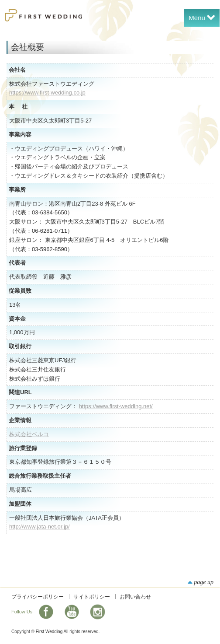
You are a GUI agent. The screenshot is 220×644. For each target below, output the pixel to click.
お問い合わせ (135, 597)
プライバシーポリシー (38, 597)
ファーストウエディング (43, 16)
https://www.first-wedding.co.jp (47, 93)
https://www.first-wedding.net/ (116, 406)
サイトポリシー (92, 597)
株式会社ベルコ (29, 434)
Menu (202, 17)
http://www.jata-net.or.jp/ (40, 527)
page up (201, 582)
